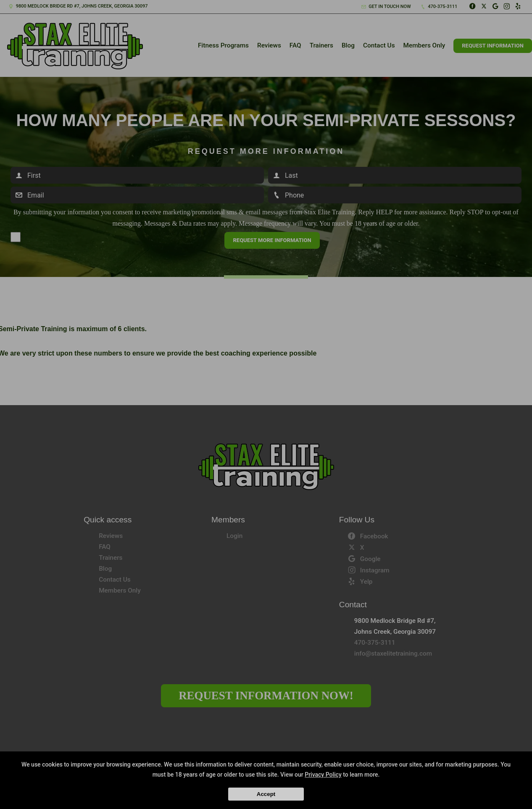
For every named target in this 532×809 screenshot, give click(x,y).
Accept (266, 794)
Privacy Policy (323, 775)
